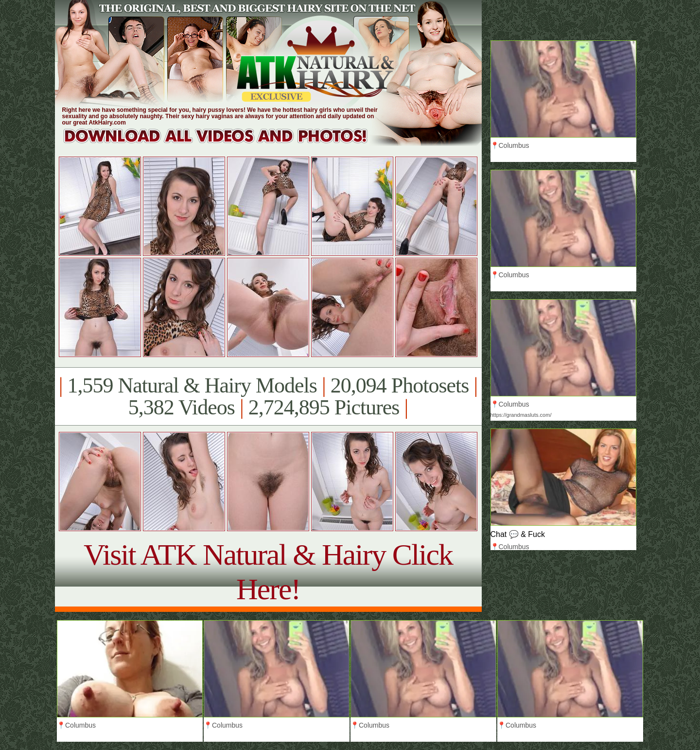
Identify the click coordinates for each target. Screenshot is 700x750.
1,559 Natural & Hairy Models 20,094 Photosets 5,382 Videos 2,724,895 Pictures (268, 396)
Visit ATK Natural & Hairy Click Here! (268, 572)
